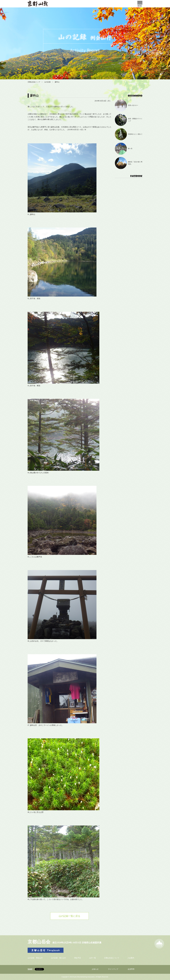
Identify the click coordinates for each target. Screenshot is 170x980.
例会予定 (78, 958)
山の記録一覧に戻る (69, 916)
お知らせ (95, 969)
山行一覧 (93, 958)
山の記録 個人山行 (58, 958)
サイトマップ (113, 969)
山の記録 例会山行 (35, 958)
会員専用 (131, 969)
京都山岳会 (39, 942)
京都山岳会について (112, 958)
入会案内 (131, 958)
